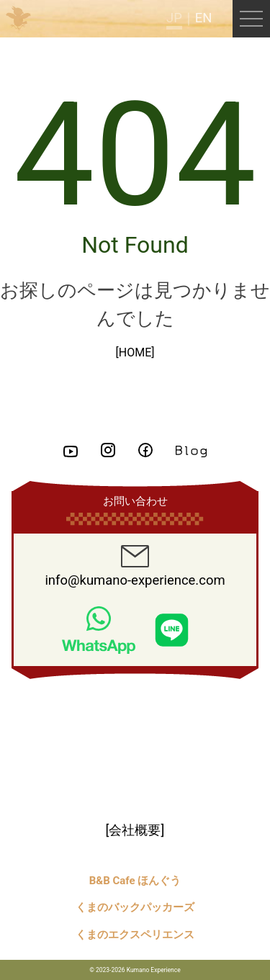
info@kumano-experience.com (135, 567)
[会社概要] (135, 830)
